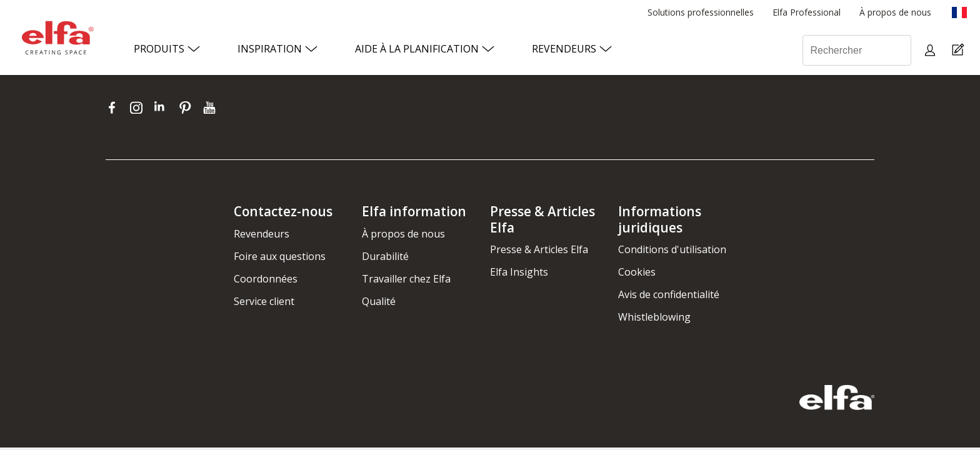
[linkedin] (163, 107)
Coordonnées (266, 279)
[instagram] (139, 107)
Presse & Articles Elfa (539, 249)
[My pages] (932, 50)
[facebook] (115, 107)
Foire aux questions (280, 256)
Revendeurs (262, 234)
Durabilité (385, 256)
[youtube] (211, 107)
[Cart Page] (960, 50)
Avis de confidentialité (669, 294)
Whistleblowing (654, 317)
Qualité (379, 301)
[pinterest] (188, 107)
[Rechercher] (857, 50)
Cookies (637, 272)
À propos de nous (403, 234)
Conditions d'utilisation (672, 249)
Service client (264, 301)
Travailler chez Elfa (406, 279)
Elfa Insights (519, 272)
